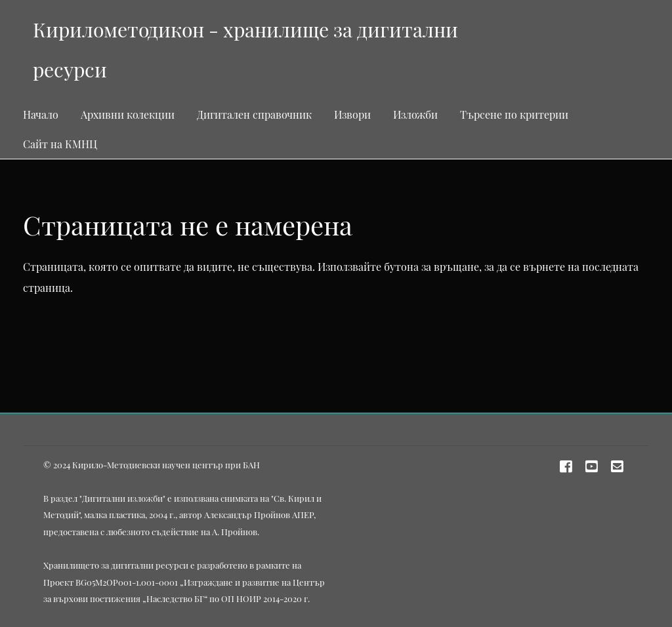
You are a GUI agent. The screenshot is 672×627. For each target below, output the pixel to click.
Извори (352, 114)
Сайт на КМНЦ (60, 144)
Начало (41, 114)
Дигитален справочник (254, 114)
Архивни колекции (128, 114)
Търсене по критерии (514, 114)
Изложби (415, 114)
